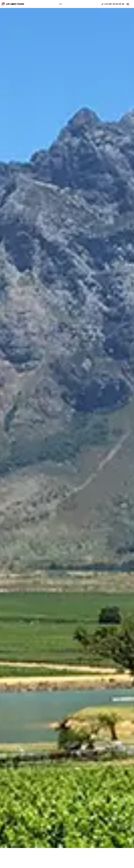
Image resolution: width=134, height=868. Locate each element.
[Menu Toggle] (60, 4)
